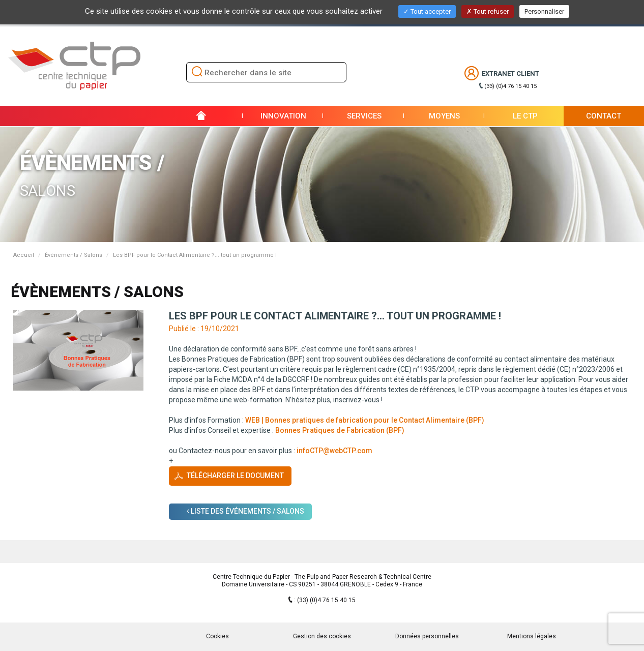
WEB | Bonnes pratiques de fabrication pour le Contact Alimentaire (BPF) (365, 420)
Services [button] (364, 116)
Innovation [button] (283, 116)
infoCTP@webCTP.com (334, 451)
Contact (604, 116)
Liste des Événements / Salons (245, 511)
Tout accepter (427, 11)
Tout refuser (488, 11)
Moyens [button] (444, 116)
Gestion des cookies (322, 636)
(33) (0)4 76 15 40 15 (510, 86)
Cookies (217, 636)
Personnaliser (544, 11)
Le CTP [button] (525, 116)
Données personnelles (427, 636)
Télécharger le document (235, 476)
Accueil (24, 255)
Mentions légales (532, 636)
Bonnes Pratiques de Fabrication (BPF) (340, 430)
